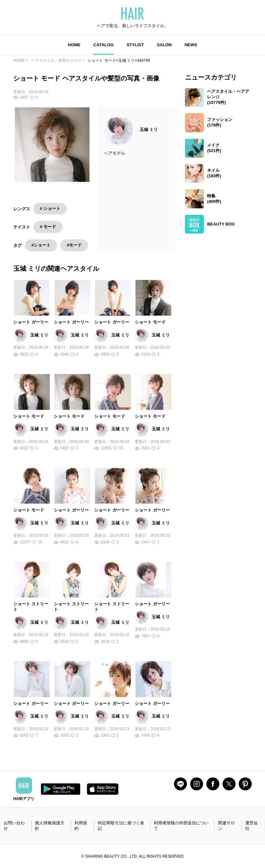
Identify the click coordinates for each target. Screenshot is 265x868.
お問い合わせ (14, 826)
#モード (74, 245)
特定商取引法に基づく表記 (121, 826)
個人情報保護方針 (50, 826)
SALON (164, 45)
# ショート (50, 209)
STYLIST (135, 45)
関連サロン (226, 826)
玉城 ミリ (149, 130)
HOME (74, 45)
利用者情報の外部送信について (181, 826)
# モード (48, 227)
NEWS (191, 45)
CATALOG (103, 45)
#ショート (41, 245)
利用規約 (81, 826)
